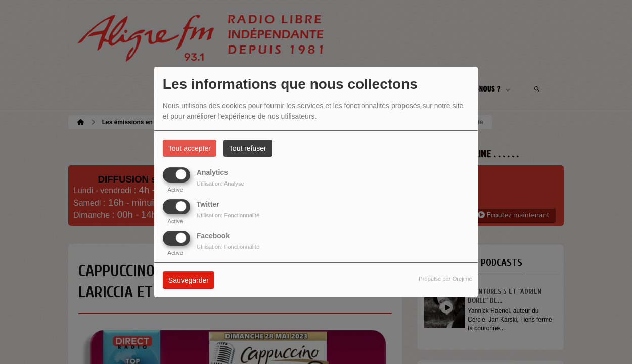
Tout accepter (190, 148)
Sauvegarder (189, 280)
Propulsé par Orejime (445, 279)
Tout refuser (248, 148)
